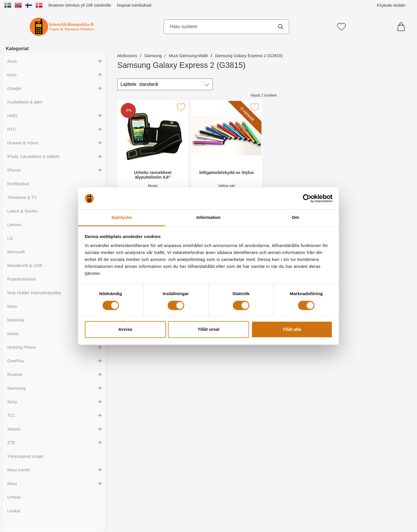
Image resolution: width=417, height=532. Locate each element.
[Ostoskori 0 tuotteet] (403, 27)
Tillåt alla (292, 329)
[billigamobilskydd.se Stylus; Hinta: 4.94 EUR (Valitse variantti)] (227, 153)
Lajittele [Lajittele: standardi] (139, 84)
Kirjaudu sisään (391, 5)
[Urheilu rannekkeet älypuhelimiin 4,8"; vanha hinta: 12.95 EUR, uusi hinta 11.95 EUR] (153, 153)
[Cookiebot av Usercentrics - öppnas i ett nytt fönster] (307, 198)
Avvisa (125, 329)
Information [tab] (209, 218)
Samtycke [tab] (122, 218)
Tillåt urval (209, 329)
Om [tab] (295, 218)
